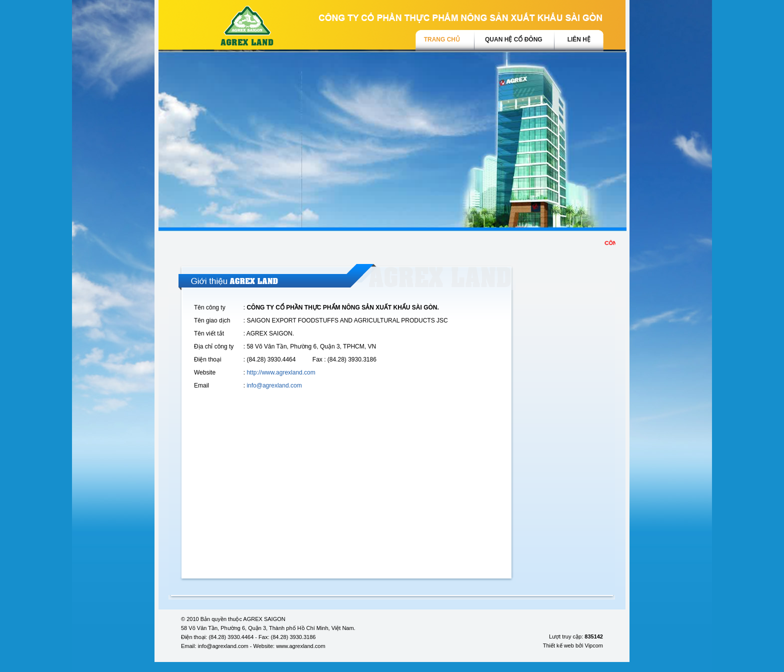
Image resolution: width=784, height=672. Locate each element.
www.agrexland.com (300, 646)
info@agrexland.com (274, 385)
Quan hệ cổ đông (514, 39)
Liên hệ (579, 39)
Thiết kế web (558, 645)
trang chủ (442, 39)
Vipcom (594, 645)
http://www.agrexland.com (281, 372)
